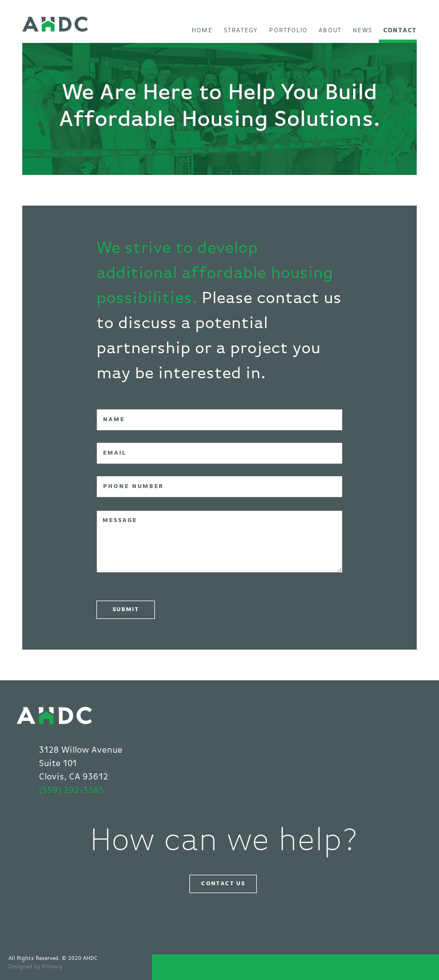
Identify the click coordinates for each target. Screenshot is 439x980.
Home (202, 30)
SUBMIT (126, 610)
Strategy (241, 30)
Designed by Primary (35, 967)
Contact (400, 30)
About (330, 30)
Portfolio (288, 30)
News (362, 30)
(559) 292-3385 (71, 791)
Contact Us (223, 884)
